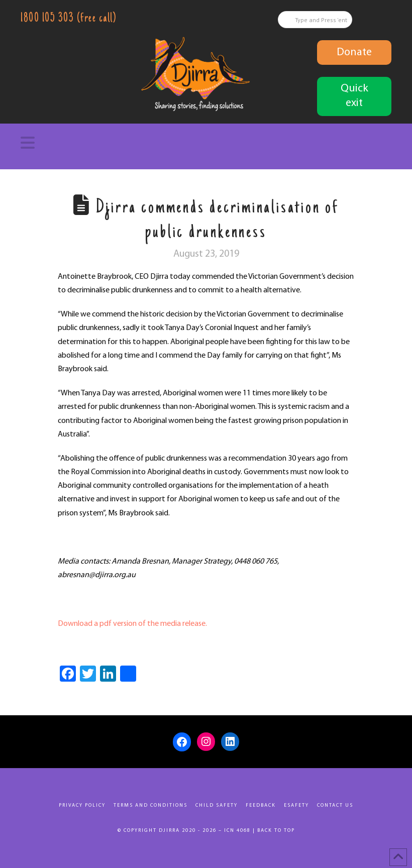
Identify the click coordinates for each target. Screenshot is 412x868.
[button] (206, 143)
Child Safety (217, 805)
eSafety (296, 805)
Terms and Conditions (150, 805)
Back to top (276, 831)
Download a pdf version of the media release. (132, 624)
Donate (354, 52)
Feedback (261, 805)
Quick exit (354, 96)
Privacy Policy (82, 805)
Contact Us (335, 805)
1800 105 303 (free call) (68, 19)
